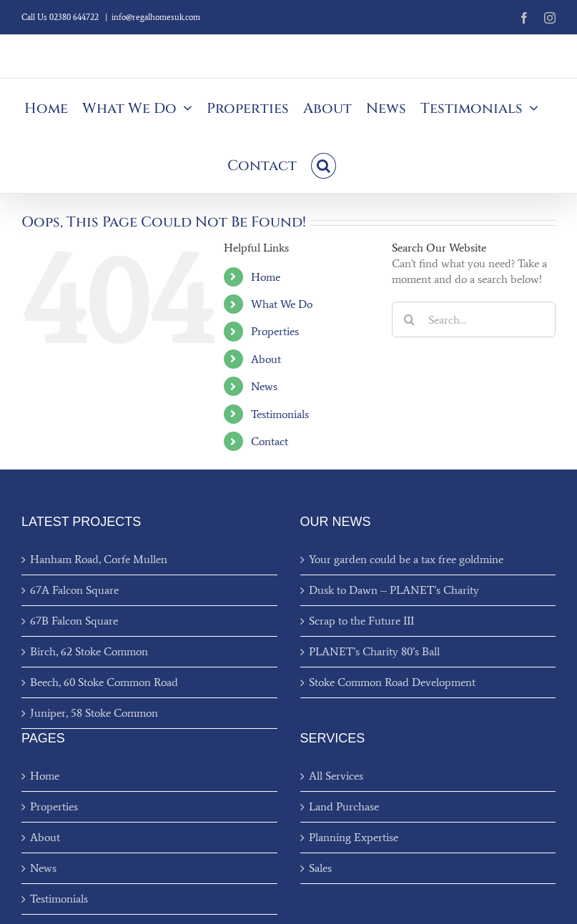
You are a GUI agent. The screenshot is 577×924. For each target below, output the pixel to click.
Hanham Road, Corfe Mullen (99, 559)
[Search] (410, 319)
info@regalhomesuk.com (156, 17)
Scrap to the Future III (361, 621)
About (266, 359)
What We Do (282, 304)
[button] (324, 164)
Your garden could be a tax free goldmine (406, 559)
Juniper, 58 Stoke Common (94, 713)
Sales (320, 868)
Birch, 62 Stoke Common (89, 651)
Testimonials (280, 414)
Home (266, 277)
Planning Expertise (354, 837)
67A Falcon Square (74, 590)
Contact (270, 441)
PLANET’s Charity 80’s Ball (374, 651)
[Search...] (474, 319)
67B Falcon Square (74, 621)
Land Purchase (344, 806)
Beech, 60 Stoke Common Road (104, 682)
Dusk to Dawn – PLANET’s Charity (394, 590)
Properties (275, 331)
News (264, 386)
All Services (336, 776)
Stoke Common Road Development (392, 682)
